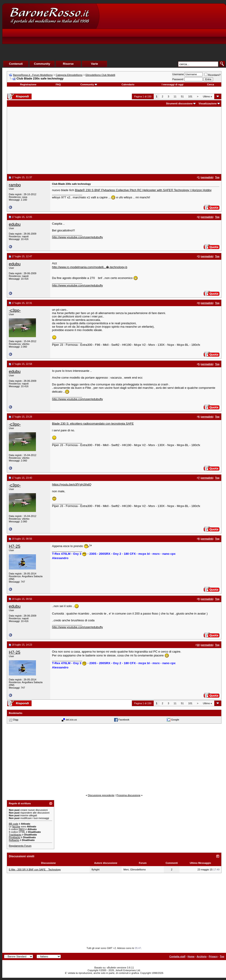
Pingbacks (15, 837)
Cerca (211, 84)
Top (222, 956)
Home (191, 956)
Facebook (124, 720)
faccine (16, 826)
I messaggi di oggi (172, 84)
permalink (207, 177)
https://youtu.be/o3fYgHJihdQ (72, 484)
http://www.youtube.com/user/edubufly (77, 237)
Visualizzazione (208, 103)
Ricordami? (212, 75)
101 (190, 96)
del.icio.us (71, 720)
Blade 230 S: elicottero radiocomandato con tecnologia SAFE (93, 424)
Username (178, 74)
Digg (16, 720)
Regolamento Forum (20, 846)
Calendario (128, 84)
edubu (15, 224)
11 (175, 96)
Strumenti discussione (179, 103)
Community (89, 84)
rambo (15, 185)
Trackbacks (15, 835)
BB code (14, 824)
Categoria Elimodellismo (69, 75)
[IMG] (22, 829)
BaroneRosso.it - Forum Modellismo (33, 75)
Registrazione (28, 84)
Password (178, 79)
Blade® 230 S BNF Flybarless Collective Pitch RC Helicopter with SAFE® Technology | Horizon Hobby (143, 190)
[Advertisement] (142, 38)
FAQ (58, 84)
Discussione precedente (101, 795)
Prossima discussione (128, 795)
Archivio (202, 956)
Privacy (213, 956)
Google (175, 720)
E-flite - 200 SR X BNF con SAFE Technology (35, 870)
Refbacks (14, 840)
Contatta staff (177, 956)
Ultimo (207, 96)
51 (182, 96)
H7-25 (15, 546)
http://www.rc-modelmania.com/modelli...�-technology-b (90, 267)
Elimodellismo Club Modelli (100, 75)
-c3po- (15, 310)
